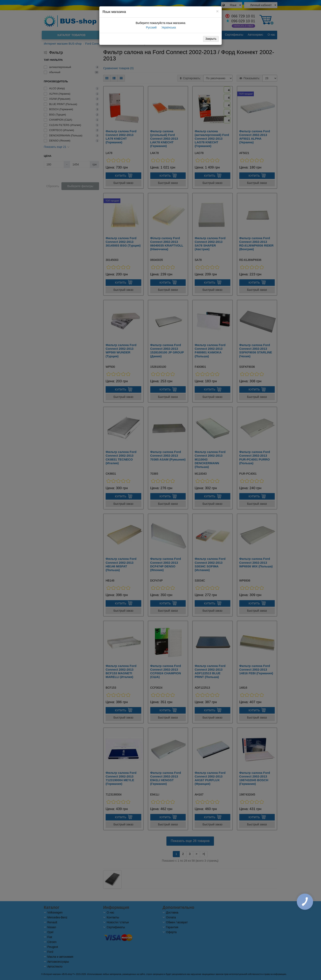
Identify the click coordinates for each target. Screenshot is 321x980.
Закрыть (211, 39)
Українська (168, 27)
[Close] (217, 11)
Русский (151, 27)
